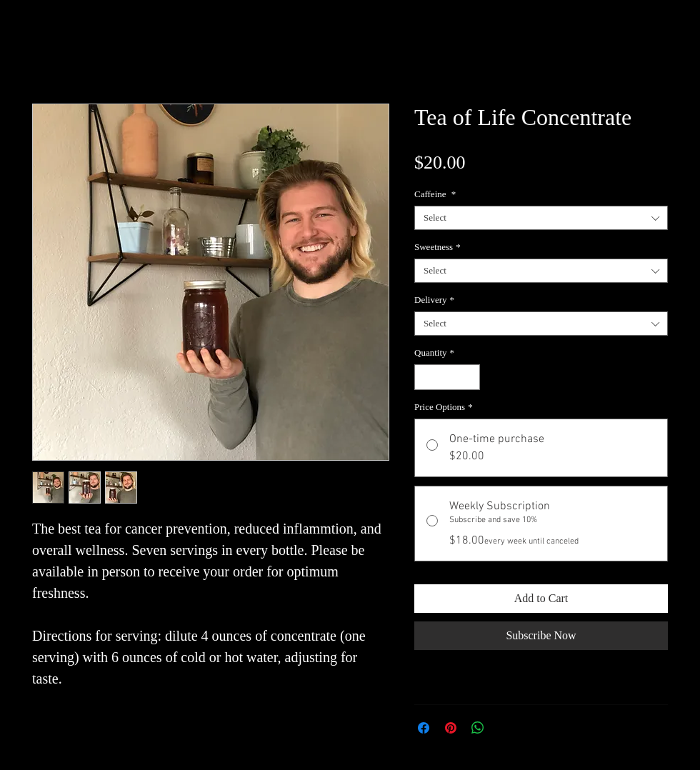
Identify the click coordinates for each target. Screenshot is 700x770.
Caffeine (435, 194)
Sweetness (437, 247)
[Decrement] (425, 377)
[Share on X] (505, 728)
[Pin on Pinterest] (451, 728)
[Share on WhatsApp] (478, 728)
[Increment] (470, 377)
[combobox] (541, 218)
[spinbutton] (447, 377)
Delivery (434, 300)
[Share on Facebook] (424, 728)
